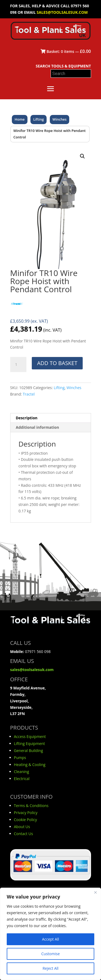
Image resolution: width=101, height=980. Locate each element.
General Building (29, 751)
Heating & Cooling (30, 765)
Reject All (50, 968)
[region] (50, 934)
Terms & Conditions (31, 806)
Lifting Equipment (29, 743)
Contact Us (24, 834)
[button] (82, 156)
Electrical (22, 779)
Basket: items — (66, 51)
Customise (50, 954)
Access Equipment (30, 736)
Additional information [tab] (38, 427)
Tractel (29, 394)
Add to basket (57, 363)
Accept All (50, 939)
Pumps (20, 758)
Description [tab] (27, 418)
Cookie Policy (26, 820)
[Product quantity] (18, 365)
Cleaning (22, 772)
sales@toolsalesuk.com (62, 12)
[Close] (95, 892)
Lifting (39, 119)
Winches (60, 119)
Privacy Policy (26, 813)
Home (20, 119)
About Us (22, 827)
